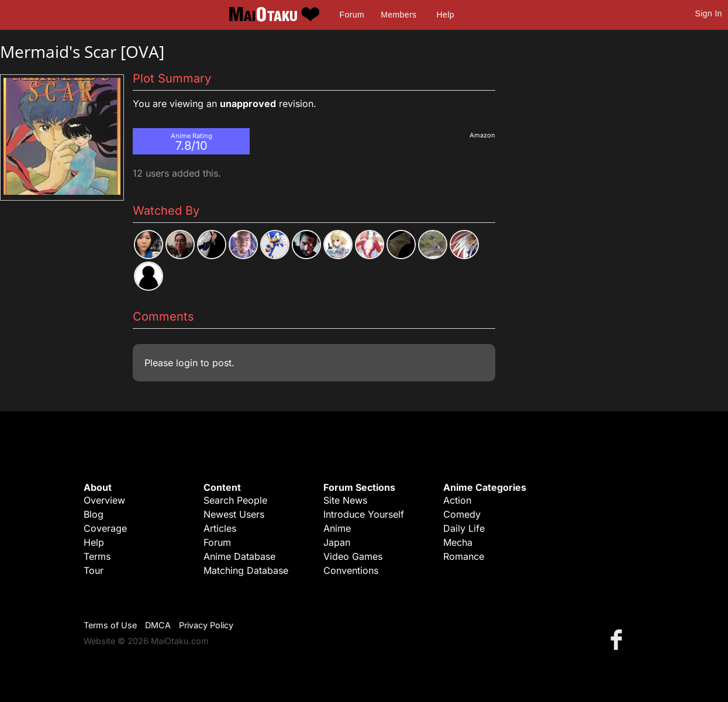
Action (457, 500)
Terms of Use (110, 625)
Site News (345, 500)
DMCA (158, 625)
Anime (337, 528)
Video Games (353, 556)
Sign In (709, 13)
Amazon (482, 135)
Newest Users (234, 514)
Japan (337, 542)
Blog (94, 514)
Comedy (462, 514)
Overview (104, 500)
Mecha (458, 542)
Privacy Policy (206, 625)
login (187, 363)
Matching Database (246, 570)
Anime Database (239, 556)
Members (398, 15)
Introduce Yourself (364, 514)
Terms (97, 556)
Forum (352, 15)
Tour (94, 570)
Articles (220, 528)
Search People (235, 500)
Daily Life (464, 528)
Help (446, 15)
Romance (464, 556)
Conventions (351, 570)
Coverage (105, 528)
